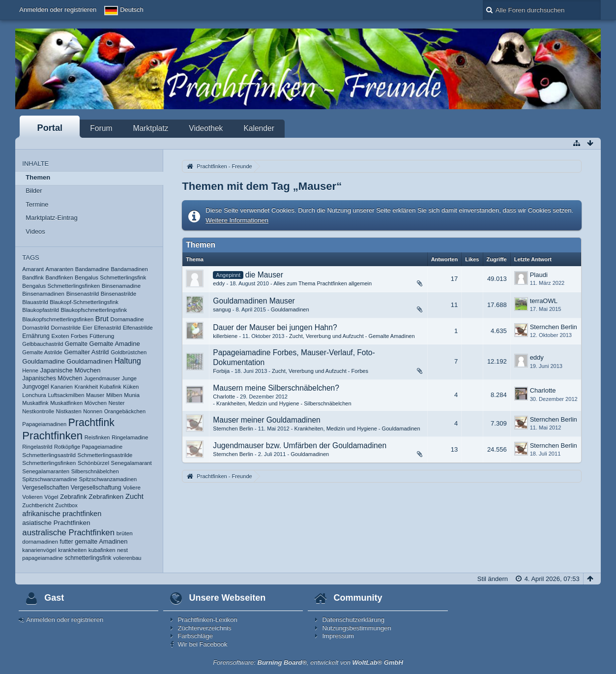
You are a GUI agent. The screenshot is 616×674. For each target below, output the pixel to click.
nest (122, 550)
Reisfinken (97, 437)
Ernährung (36, 336)
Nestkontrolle (38, 411)
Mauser (95, 395)
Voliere (132, 487)
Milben (114, 395)
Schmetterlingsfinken (49, 463)
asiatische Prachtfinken (56, 523)
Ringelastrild (37, 447)
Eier (88, 328)
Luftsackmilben (66, 395)
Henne (30, 370)
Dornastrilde (66, 328)
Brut (102, 319)
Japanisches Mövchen (52, 378)
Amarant (33, 269)
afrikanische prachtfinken (62, 514)
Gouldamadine (43, 361)
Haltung (128, 361)
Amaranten (60, 269)
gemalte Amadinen (101, 541)
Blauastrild (35, 302)
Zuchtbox (66, 505)
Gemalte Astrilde (42, 352)
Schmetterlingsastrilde (105, 455)
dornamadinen (40, 542)
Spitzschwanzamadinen (108, 479)
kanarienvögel (39, 550)
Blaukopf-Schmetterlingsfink (84, 302)
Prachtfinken (52, 436)
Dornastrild (36, 328)
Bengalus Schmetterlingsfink (110, 277)
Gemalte (76, 344)
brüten (125, 533)
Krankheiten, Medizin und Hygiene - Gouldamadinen (357, 429)
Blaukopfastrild (41, 310)
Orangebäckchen (125, 411)
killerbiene (225, 336)
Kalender (259, 128)
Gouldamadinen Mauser (254, 301)
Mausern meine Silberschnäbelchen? (276, 388)
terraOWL (544, 301)
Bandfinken (59, 277)
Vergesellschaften (45, 488)
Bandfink (33, 277)
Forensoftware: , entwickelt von (308, 662)
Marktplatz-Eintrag (51, 218)
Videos (35, 231)
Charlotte (224, 397)
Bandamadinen (129, 269)
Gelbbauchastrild (43, 344)
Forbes (79, 336)
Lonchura (34, 395)
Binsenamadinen (43, 294)
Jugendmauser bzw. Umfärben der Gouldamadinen (300, 445)
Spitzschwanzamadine (50, 479)
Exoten (60, 336)
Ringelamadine (130, 437)
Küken (131, 387)
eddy (219, 283)
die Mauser (264, 275)
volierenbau (127, 558)
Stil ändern (493, 579)
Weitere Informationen (237, 220)
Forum (101, 128)
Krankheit (87, 387)
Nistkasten (69, 411)
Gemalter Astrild (86, 352)
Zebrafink (73, 497)
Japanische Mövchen (71, 370)
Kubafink (111, 387)
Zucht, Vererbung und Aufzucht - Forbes (320, 371)
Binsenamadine (121, 286)
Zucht (134, 496)
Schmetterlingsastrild (49, 455)
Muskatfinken (66, 403)
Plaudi (539, 275)
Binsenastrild (83, 293)
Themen (38, 177)
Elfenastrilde (138, 328)
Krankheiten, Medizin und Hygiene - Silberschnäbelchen (284, 403)
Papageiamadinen (44, 424)
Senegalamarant (132, 463)
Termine (37, 204)
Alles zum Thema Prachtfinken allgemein (323, 283)
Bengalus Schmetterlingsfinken (61, 286)
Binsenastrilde (118, 294)
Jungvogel (35, 387)
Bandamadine (92, 269)
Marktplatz (150, 128)
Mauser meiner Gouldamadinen (266, 420)
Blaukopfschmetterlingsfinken (58, 319)
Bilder (34, 191)
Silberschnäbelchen (95, 471)
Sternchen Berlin (554, 327)
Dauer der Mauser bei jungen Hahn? (275, 327)
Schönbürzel (93, 463)
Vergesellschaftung (96, 488)
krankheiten (72, 550)
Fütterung (102, 336)
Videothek (206, 128)
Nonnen (93, 411)
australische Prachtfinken (68, 533)
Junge (129, 378)
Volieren (32, 497)
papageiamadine (43, 558)
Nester (116, 403)
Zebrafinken (106, 497)
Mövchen (96, 403)
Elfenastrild (107, 328)
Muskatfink (35, 403)
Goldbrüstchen (129, 352)
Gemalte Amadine (115, 344)
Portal (50, 128)
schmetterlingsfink (88, 558)
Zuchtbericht (38, 505)
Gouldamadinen (89, 361)
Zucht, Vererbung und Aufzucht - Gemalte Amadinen (352, 336)
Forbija (221, 371)
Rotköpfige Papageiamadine (88, 447)
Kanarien (62, 387)
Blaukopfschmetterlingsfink (94, 310)
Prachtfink (91, 422)
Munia (132, 395)
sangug (222, 309)
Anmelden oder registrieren (58, 10)
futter (67, 542)
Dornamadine (127, 319)
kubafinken (102, 550)
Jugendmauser (102, 378)
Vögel (51, 497)
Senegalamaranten (46, 471)
